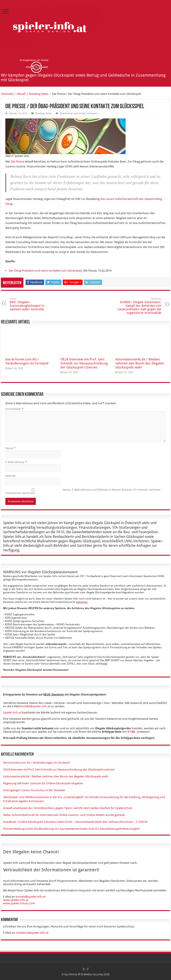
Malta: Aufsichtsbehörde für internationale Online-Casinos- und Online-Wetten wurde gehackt (64, 815)
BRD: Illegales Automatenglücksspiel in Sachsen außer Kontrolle (33, 304)
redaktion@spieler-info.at (32, 933)
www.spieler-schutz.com (19, 903)
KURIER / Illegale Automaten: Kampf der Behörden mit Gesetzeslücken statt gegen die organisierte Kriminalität (138, 306)
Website (10, 476)
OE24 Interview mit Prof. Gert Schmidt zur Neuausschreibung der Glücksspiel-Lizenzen (84, 363)
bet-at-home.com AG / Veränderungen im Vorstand (27, 361)
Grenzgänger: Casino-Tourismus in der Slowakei (34, 790)
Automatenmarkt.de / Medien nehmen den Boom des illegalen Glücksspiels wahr (140, 363)
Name (10, 448)
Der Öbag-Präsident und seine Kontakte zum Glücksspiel (45, 271)
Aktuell (21, 94)
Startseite (7, 94)
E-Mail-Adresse (16, 462)
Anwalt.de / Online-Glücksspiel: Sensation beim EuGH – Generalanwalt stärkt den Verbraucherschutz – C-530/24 (75, 822)
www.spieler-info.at (16, 900)
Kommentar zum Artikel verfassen (78, 113)
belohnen (82, 602)
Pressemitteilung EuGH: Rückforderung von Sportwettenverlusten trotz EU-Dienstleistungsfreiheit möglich (71, 829)
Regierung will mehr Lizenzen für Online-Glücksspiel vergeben (43, 783)
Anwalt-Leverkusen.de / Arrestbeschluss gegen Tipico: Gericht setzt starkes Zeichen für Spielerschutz (68, 808)
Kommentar (14, 409)
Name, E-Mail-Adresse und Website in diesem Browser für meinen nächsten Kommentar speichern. (83, 491)
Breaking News (39, 94)
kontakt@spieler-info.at (35, 706)
